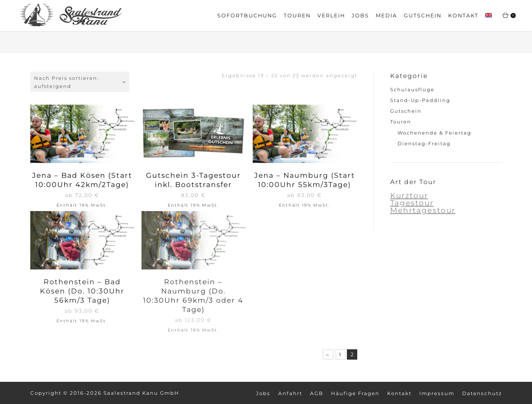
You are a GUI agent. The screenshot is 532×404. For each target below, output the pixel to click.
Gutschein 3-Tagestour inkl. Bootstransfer (193, 180)
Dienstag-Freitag (424, 143)
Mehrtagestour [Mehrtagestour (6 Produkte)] (423, 210)
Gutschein (406, 111)
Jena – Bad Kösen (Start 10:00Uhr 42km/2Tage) (82, 180)
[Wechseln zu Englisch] (488, 16)
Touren (401, 122)
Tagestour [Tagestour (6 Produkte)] (412, 203)
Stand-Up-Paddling (420, 100)
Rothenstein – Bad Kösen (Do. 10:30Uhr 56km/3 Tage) (82, 291)
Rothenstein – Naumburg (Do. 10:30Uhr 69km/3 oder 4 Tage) (193, 296)
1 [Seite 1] (340, 354)
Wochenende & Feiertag (434, 133)
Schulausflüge (412, 89)
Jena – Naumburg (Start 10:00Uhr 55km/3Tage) (305, 180)
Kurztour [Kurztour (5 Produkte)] (409, 196)
